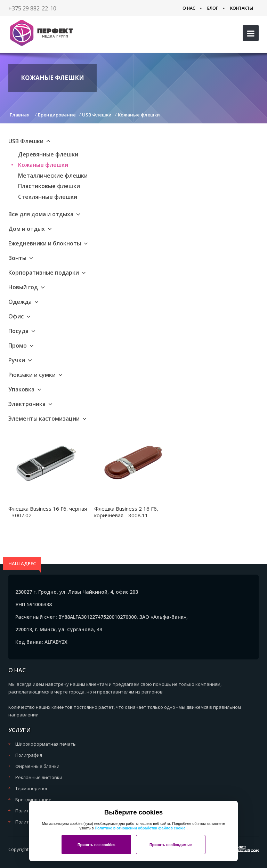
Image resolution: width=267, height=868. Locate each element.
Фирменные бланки (37, 766)
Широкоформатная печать (46, 744)
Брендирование (33, 800)
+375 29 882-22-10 (32, 8)
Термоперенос (32, 788)
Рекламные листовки (39, 777)
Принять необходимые (171, 845)
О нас (189, 8)
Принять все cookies (96, 845)
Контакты (242, 8)
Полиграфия (29, 755)
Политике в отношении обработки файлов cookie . (140, 828)
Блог (213, 8)
